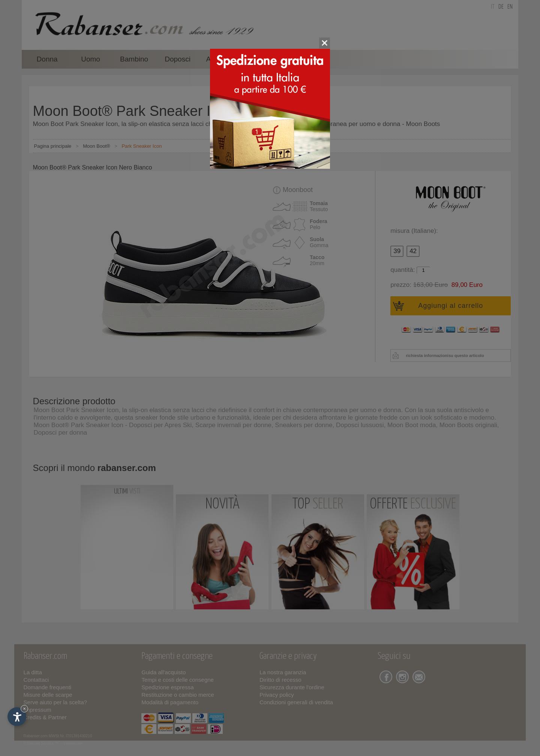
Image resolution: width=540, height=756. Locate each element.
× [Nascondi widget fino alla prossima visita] (24, 709)
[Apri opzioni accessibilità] (17, 717)
